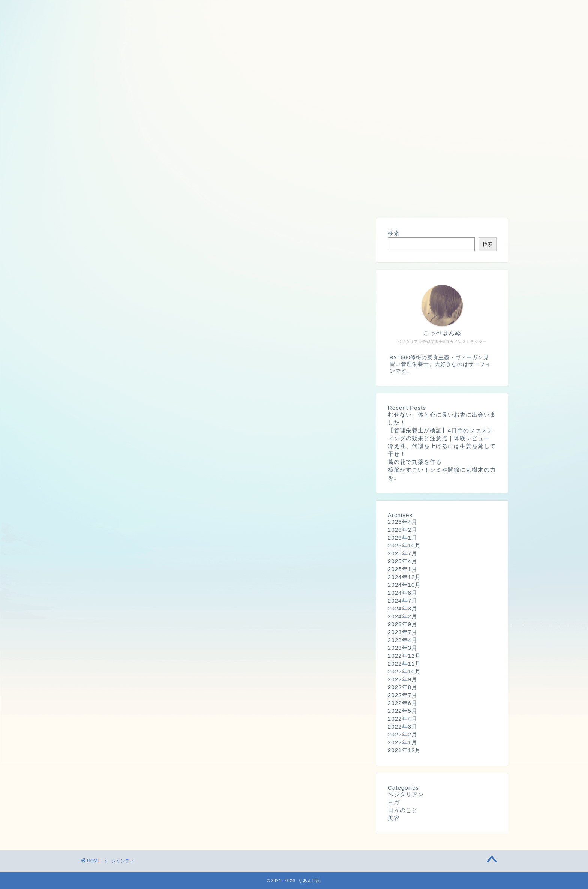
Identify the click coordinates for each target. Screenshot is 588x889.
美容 (394, 818)
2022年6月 (403, 703)
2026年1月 (403, 538)
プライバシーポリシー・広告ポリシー (195, 198)
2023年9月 (403, 624)
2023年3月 (403, 648)
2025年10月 (404, 546)
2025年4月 (403, 561)
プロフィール (108, 198)
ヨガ (394, 803)
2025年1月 (403, 569)
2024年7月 (403, 601)
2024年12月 (404, 577)
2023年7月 (403, 632)
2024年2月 (403, 617)
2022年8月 (403, 687)
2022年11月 (404, 664)
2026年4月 (403, 522)
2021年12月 (404, 750)
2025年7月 (403, 554)
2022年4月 (403, 719)
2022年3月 (403, 727)
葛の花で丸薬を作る (415, 462)
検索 (394, 233)
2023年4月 (403, 640)
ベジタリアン (406, 795)
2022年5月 (403, 711)
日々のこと (403, 810)
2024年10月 (404, 585)
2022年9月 (403, 680)
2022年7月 (403, 695)
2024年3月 (403, 609)
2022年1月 (403, 743)
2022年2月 (403, 735)
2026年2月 (403, 530)
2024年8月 (403, 593)
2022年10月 (404, 672)
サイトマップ (283, 198)
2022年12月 (404, 656)
